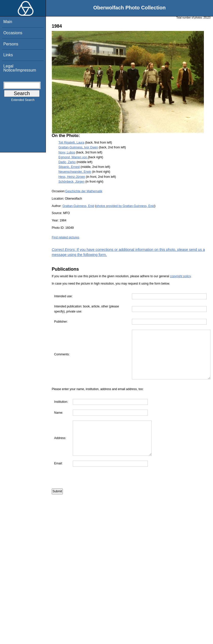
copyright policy (180, 276)
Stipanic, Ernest (69, 167)
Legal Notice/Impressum (20, 68)
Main (8, 22)
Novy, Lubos (67, 152)
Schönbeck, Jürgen (71, 182)
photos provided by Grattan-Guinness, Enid (125, 206)
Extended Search (23, 101)
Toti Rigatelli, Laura (71, 143)
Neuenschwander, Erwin (75, 172)
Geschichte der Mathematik (84, 191)
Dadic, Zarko (67, 162)
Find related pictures (66, 237)
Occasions (13, 33)
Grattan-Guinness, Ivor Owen (78, 147)
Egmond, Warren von (73, 157)
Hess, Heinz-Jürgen (72, 177)
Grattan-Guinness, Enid (78, 206)
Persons (11, 44)
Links (8, 55)
